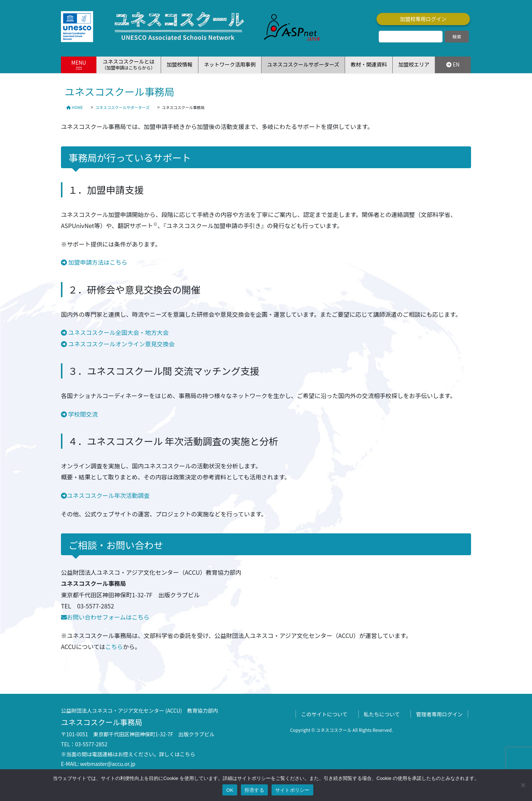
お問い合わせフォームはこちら (105, 617)
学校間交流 (79, 414)
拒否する (254, 790)
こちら (114, 646)
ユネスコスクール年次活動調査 (105, 495)
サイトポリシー (292, 790)
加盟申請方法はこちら (94, 262)
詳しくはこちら (177, 754)
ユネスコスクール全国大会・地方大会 (115, 332)
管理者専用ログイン (439, 714)
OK (230, 790)
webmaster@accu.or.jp (108, 764)
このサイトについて (324, 714)
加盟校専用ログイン (423, 19)
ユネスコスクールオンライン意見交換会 (121, 344)
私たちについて (382, 714)
